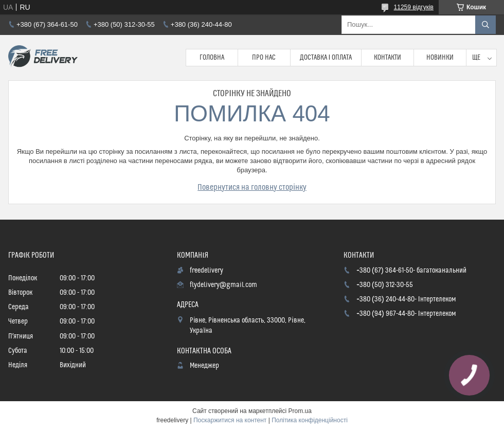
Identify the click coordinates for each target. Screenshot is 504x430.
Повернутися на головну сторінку (252, 187)
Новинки (440, 58)
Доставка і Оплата (326, 58)
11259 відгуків (414, 7)
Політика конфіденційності (310, 420)
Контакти (388, 58)
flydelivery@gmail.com (223, 285)
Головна (212, 58)
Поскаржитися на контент (230, 420)
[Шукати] (485, 25)
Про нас (264, 58)
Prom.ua (300, 411)
